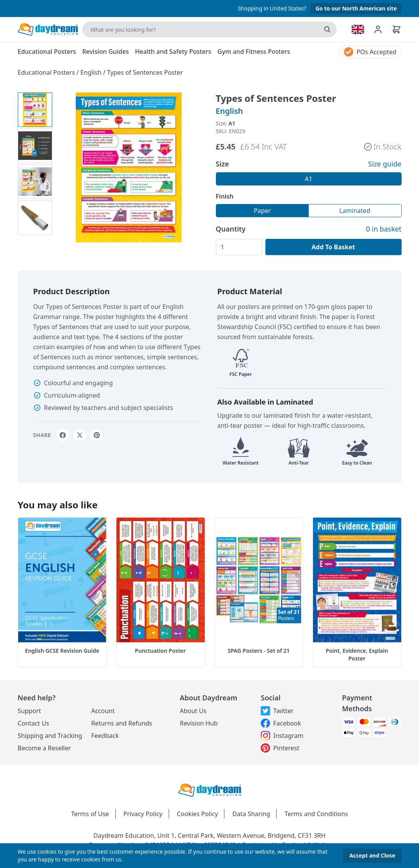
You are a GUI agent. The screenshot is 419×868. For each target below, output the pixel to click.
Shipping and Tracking (50, 736)
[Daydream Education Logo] (210, 790)
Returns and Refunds (122, 723)
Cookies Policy (197, 814)
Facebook (281, 723)
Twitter (277, 711)
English (92, 72)
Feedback (105, 736)
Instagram (282, 736)
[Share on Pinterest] (97, 435)
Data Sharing (251, 814)
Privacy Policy (143, 814)
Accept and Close (372, 855)
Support (29, 711)
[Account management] (383, 29)
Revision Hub (199, 723)
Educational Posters (47, 72)
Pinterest (280, 748)
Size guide (385, 164)
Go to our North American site (356, 8)
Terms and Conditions (316, 814)
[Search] (209, 29)
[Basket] (397, 29)
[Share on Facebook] (63, 435)
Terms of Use (90, 814)
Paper (262, 211)
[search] (327, 29)
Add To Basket (333, 247)
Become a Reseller (44, 748)
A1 (309, 179)
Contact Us (33, 723)
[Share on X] (80, 435)
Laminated (355, 211)
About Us (193, 711)
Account (103, 711)
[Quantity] (239, 247)
